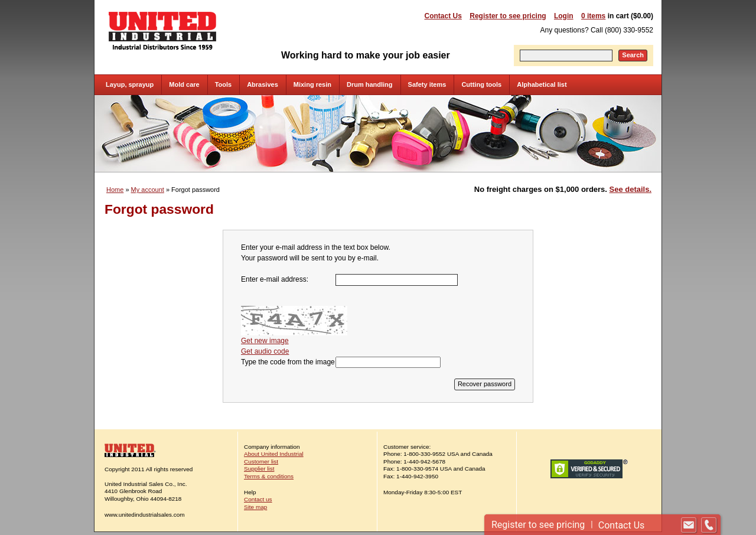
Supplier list (259, 469)
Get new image (265, 341)
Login (564, 16)
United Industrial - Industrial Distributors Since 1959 (162, 31)
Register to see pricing (508, 16)
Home (115, 190)
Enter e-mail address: (275, 279)
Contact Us (443, 16)
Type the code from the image (288, 362)
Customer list (261, 461)
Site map (255, 507)
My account (148, 190)
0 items (593, 16)
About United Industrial (274, 454)
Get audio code (265, 351)
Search (633, 55)
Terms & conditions (269, 476)
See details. (630, 189)
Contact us (258, 499)
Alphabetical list (542, 84)
